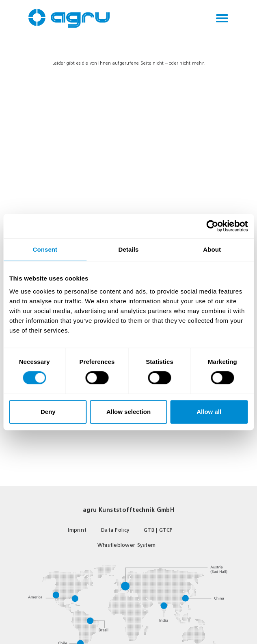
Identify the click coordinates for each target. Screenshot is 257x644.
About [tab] (212, 249)
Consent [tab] (45, 249)
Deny (48, 412)
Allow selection (128, 412)
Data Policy (115, 530)
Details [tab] (129, 249)
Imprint (77, 530)
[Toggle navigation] (222, 18)
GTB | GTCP (158, 530)
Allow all (209, 412)
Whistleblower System (126, 545)
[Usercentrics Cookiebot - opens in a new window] (212, 226)
